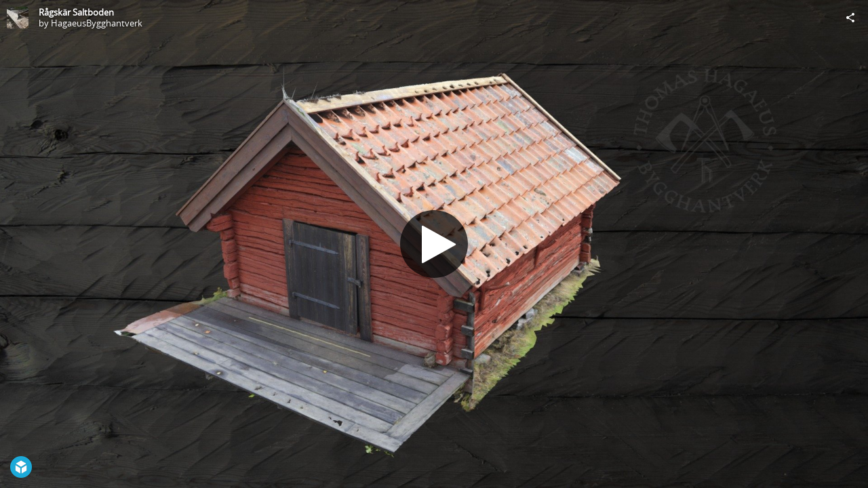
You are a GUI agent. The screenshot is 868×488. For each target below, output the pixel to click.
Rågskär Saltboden (76, 12)
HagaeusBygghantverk (97, 23)
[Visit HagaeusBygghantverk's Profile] (18, 18)
